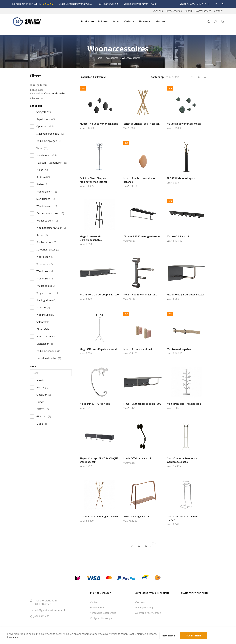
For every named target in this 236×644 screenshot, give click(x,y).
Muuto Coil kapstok (178, 236)
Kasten (42, 235)
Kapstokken (46, 119)
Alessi (41, 380)
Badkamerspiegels (49, 141)
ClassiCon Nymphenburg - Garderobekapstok (182, 460)
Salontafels (44, 322)
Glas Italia (44, 416)
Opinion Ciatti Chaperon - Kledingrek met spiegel (95, 180)
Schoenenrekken (48, 250)
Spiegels (44, 112)
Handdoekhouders (49, 358)
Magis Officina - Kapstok (137, 458)
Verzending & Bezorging (103, 613)
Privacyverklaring (144, 607)
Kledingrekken (46, 300)
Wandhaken (45, 271)
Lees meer (18, 633)
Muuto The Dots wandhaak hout (99, 124)
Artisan (42, 387)
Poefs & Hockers (47, 336)
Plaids (42, 170)
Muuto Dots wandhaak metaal (185, 124)
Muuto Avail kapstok (179, 349)
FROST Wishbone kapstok (182, 178)
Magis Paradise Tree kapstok (184, 404)
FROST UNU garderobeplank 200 (186, 295)
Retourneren (97, 607)
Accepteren (104, 627)
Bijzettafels (44, 329)
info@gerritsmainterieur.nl (50, 610)
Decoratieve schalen (50, 213)
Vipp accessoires (47, 293)
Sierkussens (46, 199)
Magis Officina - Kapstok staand (98, 349)
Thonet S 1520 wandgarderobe (142, 236)
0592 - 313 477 (198, 4)
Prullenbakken (47, 221)
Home (99, 58)
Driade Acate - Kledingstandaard (99, 516)
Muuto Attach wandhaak (138, 349)
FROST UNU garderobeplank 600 (142, 404)
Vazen (42, 148)
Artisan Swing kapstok (137, 516)
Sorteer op (157, 77)
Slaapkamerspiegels (50, 134)
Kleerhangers (47, 155)
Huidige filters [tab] (39, 85)
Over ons (140, 602)
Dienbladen (45, 344)
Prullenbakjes (46, 286)
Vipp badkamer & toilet (51, 228)
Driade (42, 402)
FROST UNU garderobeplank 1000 (99, 295)
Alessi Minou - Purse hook (95, 404)
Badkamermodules (49, 351)
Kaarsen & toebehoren (52, 163)
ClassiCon (44, 395)
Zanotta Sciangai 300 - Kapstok (141, 124)
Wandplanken (47, 192)
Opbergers (45, 126)
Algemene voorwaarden (148, 613)
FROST (43, 409)
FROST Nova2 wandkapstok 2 (140, 295)
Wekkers (43, 308)
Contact (94, 602)
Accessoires (112, 58)
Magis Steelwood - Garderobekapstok (91, 238)
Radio (42, 184)
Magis (42, 424)
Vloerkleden (45, 257)
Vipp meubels (46, 315)
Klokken (43, 177)
